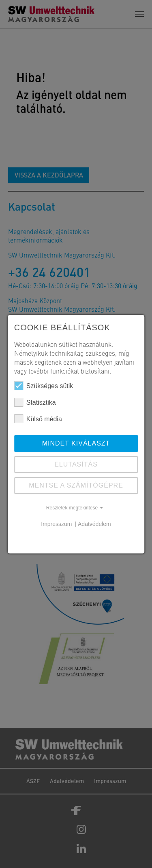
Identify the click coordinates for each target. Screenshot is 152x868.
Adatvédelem (94, 524)
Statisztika (35, 402)
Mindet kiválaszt (76, 443)
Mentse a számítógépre (76, 485)
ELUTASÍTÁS (76, 464)
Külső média (38, 419)
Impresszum (57, 524)
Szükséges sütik (44, 386)
